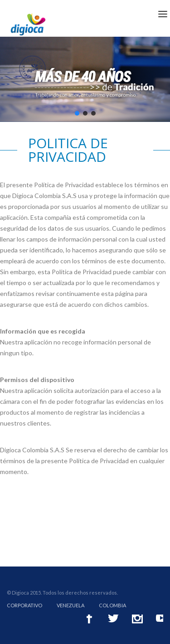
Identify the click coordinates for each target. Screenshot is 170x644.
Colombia (112, 605)
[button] (77, 113)
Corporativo (24, 605)
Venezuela (70, 605)
